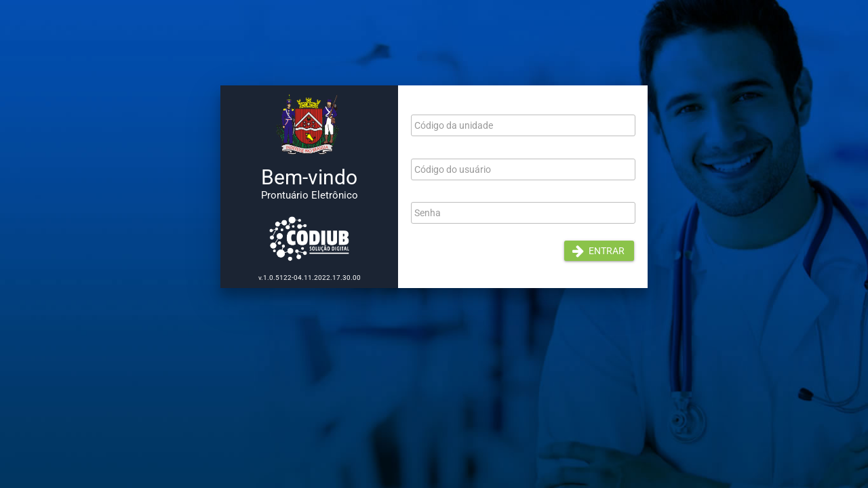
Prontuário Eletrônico (310, 195)
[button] (599, 251)
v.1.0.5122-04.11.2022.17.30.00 (310, 278)
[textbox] (523, 125)
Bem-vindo (309, 177)
